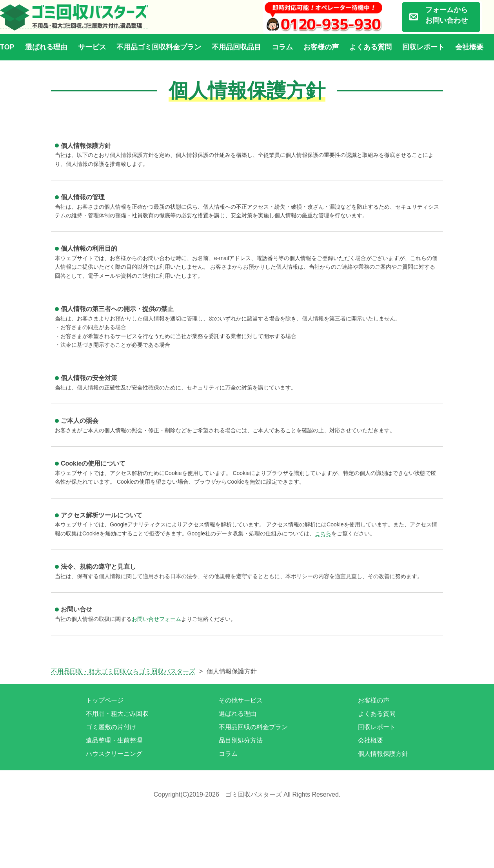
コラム (282, 47)
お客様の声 (321, 47)
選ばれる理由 (46, 47)
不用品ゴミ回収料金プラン (159, 47)
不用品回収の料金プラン (253, 727)
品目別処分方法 (241, 740)
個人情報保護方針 (383, 754)
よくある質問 (370, 47)
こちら (323, 533)
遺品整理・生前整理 (114, 740)
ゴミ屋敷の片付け (111, 727)
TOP (7, 47)
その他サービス (241, 700)
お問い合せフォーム (156, 619)
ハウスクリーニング (114, 754)
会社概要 (469, 47)
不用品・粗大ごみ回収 (117, 714)
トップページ (105, 700)
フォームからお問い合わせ (447, 15)
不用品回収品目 (236, 47)
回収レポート (423, 47)
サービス (92, 47)
